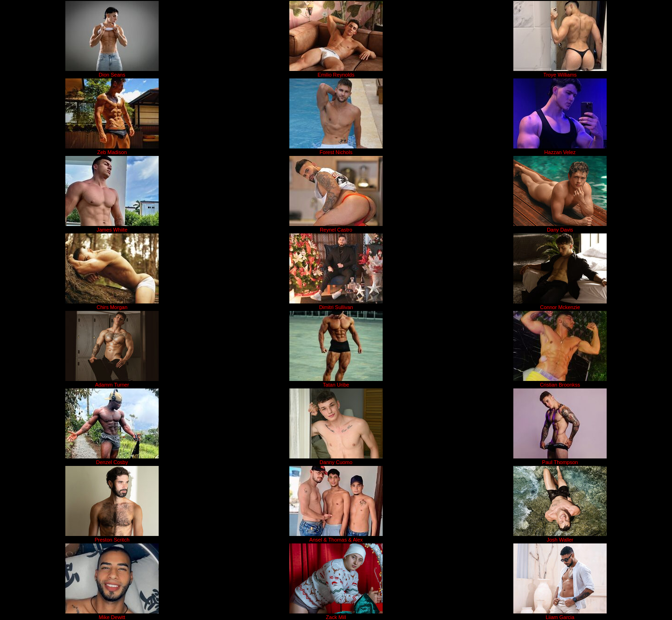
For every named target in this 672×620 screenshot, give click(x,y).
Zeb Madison (112, 152)
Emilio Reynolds (336, 75)
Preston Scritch (112, 540)
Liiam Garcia (560, 617)
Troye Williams (560, 75)
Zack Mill (336, 617)
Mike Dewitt (112, 617)
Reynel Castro (336, 230)
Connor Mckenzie (560, 307)
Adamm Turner (112, 385)
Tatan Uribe (336, 385)
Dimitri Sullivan (336, 307)
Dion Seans (112, 75)
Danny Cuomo (336, 462)
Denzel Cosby (112, 462)
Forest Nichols (336, 152)
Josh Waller (560, 540)
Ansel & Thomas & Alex (336, 540)
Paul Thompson (560, 462)
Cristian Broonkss (560, 385)
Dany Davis (560, 230)
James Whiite (112, 230)
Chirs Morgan (112, 307)
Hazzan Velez (560, 152)
